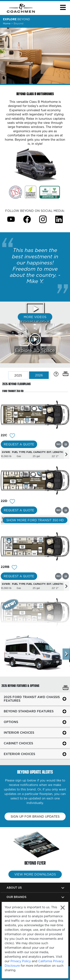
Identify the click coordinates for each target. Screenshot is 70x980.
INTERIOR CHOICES (19, 733)
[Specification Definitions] (56, 374)
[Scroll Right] (66, 654)
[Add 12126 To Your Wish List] (12, 436)
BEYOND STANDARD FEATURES (29, 711)
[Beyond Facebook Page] (27, 219)
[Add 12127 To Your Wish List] (12, 502)
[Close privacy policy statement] (63, 908)
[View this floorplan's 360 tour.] (58, 444)
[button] (63, 7)
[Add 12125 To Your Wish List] (14, 568)
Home (7, 23)
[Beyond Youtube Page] (11, 219)
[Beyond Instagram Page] (43, 219)
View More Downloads (35, 874)
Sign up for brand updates (35, 816)
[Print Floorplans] (66, 374)
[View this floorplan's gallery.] (66, 444)
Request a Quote (19, 444)
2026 (39, 375)
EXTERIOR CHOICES (19, 754)
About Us (14, 888)
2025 (18, 375)
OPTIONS (11, 722)
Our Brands (16, 897)
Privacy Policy (21, 961)
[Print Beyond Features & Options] (66, 688)
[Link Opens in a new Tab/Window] (15, 192)
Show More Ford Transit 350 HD (35, 520)
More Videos (35, 317)
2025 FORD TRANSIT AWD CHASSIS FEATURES (32, 699)
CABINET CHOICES (18, 743)
